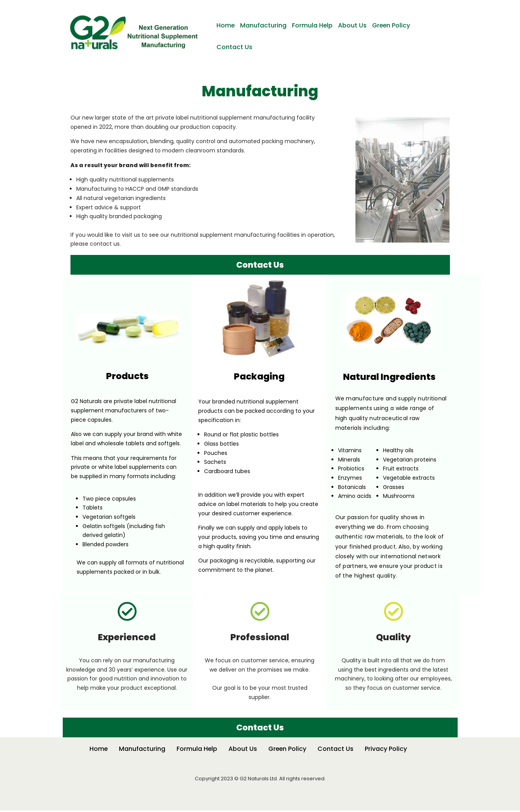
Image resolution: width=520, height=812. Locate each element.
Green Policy (392, 25)
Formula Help (313, 25)
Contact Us (234, 47)
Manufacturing (264, 25)
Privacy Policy (387, 750)
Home (226, 25)
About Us (353, 25)
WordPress (143, 797)
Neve (76, 797)
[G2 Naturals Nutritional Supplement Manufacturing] (136, 32)
